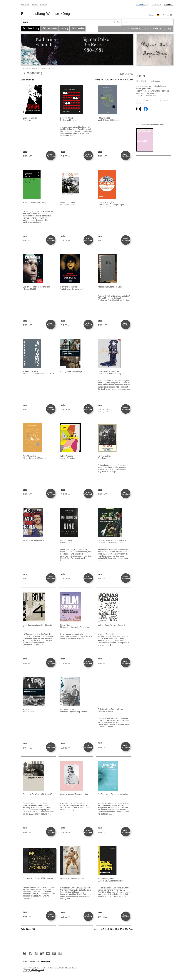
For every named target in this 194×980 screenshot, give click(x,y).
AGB (25, 961)
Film (52, 68)
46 (118, 80)
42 (108, 80)
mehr (25, 152)
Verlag (64, 28)
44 (113, 80)
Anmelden (169, 5)
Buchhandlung (31, 28)
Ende (131, 80)
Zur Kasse (156, 5)
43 (111, 80)
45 (116, 80)
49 (126, 80)
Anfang (97, 80)
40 (103, 80)
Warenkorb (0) (142, 5)
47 (121, 80)
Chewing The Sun (37, 970)
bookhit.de (36, 971)
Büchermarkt (50, 28)
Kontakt (44, 5)
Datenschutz (34, 961)
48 (123, 80)
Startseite (25, 5)
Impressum (46, 961)
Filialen (35, 5)
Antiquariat (78, 28)
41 (106, 80)
